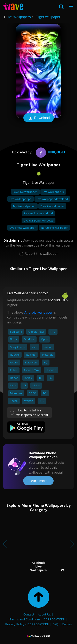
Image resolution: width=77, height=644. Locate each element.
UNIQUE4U (50, 152)
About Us (44, 614)
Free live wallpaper (52, 206)
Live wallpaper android (38, 213)
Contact (29, 614)
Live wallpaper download (52, 199)
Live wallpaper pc (21, 199)
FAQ (56, 624)
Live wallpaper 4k (53, 192)
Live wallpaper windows (38, 220)
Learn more (38, 481)
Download (39, 118)
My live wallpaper (24, 206)
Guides (67, 624)
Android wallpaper (38, 312)
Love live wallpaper (25, 192)
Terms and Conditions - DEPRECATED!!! (37, 619)
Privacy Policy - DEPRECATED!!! (27, 624)
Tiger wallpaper (48, 17)
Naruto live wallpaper (54, 228)
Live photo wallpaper (23, 228)
